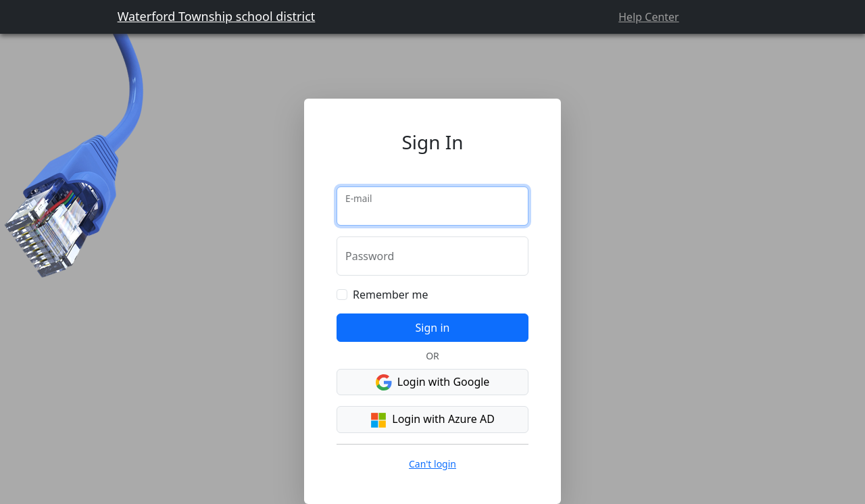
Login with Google (433, 383)
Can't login (432, 464)
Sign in (433, 328)
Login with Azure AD (432, 420)
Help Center (648, 17)
